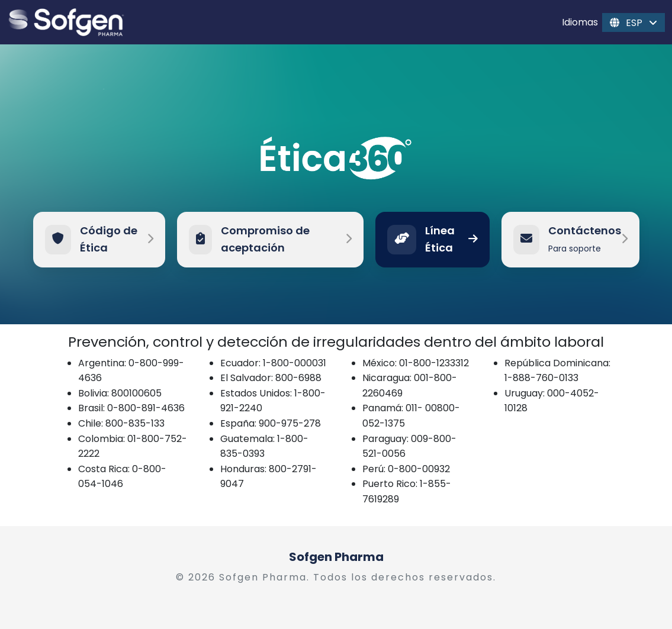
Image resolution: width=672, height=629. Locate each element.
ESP (634, 22)
